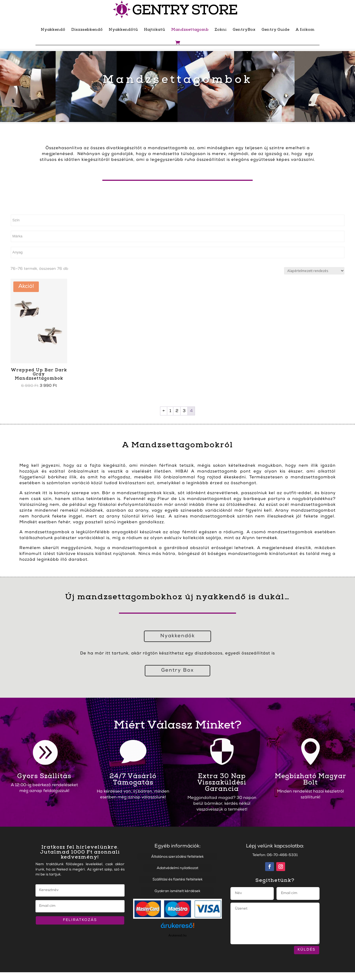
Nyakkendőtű (123, 30)
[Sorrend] (314, 271)
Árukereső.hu (177, 935)
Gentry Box (177, 671)
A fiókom (305, 30)
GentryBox (244, 30)
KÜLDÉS (307, 950)
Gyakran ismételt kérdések (177, 891)
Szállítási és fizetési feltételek (177, 880)
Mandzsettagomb (190, 30)
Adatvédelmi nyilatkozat (177, 868)
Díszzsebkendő (87, 30)
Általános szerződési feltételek (177, 857)
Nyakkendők (178, 636)
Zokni (221, 30)
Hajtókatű (154, 30)
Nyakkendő (53, 30)
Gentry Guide (275, 30)
